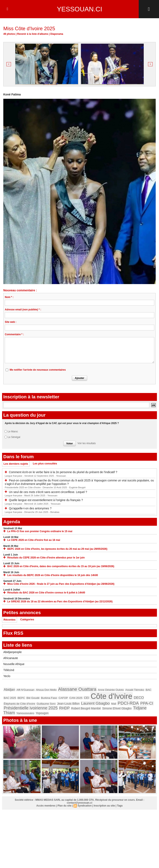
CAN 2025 (76, 698)
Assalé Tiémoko (135, 690)
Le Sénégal (14, 438)
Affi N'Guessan (25, 690)
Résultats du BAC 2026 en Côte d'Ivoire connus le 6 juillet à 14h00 (46, 593)
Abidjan (9, 690)
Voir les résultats (87, 444)
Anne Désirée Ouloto (111, 690)
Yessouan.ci (80, 9)
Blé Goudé (33, 698)
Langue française (14, 476)
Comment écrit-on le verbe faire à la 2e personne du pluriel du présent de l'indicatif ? (63, 473)
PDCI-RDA (128, 703)
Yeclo (7, 676)
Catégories (27, 620)
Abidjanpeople (13, 652)
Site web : (11, 322)
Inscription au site (104, 806)
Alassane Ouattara (77, 690)
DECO (139, 698)
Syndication (84, 806)
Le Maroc (13, 432)
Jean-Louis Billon (68, 704)
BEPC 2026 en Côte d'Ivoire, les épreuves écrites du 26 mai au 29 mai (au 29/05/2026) (57, 549)
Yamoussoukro (25, 714)
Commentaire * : (14, 335)
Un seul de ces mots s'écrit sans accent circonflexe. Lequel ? (48, 492)
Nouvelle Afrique (14, 664)
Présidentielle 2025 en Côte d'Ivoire (23, 488)
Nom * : (9, 298)
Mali (114, 704)
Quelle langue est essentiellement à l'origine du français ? (46, 500)
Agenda (12, 522)
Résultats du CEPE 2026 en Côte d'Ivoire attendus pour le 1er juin (46, 558)
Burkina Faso (49, 698)
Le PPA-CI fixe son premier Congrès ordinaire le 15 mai (40, 532)
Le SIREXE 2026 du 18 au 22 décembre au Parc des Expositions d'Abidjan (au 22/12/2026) (60, 602)
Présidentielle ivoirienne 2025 (31, 708)
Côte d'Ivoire (111, 697)
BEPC (21, 698)
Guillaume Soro (46, 704)
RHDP (64, 709)
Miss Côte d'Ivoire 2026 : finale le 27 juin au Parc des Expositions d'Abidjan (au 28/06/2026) (61, 584)
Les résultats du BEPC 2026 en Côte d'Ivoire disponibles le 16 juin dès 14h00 (53, 576)
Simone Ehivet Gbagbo (117, 709)
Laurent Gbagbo (95, 704)
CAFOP (63, 698)
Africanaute (11, 658)
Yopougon (42, 714)
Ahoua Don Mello (46, 690)
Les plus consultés (45, 464)
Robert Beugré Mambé (86, 709)
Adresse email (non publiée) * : (23, 310)
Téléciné (9, 670)
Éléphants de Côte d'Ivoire (19, 704)
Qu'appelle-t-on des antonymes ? (30, 509)
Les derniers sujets (16, 464)
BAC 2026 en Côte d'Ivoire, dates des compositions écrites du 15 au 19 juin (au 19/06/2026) (61, 567)
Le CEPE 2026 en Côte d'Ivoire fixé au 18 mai (34, 540)
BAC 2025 (10, 698)
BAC (148, 690)
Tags (120, 806)
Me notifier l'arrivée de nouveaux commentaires (38, 370)
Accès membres (46, 806)
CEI (86, 698)
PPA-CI (147, 704)
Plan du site (64, 806)
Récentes (10, 620)
